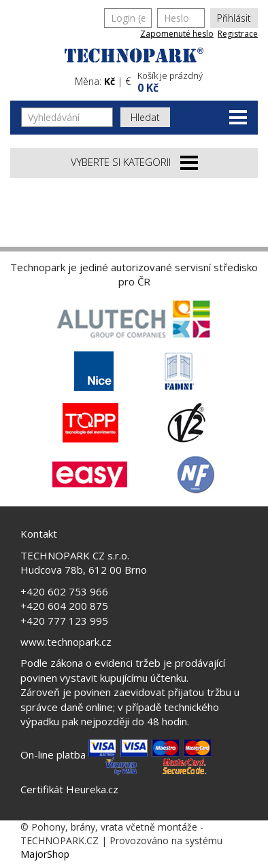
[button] (196, 81)
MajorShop (45, 854)
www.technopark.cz (66, 642)
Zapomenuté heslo (177, 34)
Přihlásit (234, 18)
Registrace (238, 34)
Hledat (145, 117)
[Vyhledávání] (67, 117)
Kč (110, 81)
